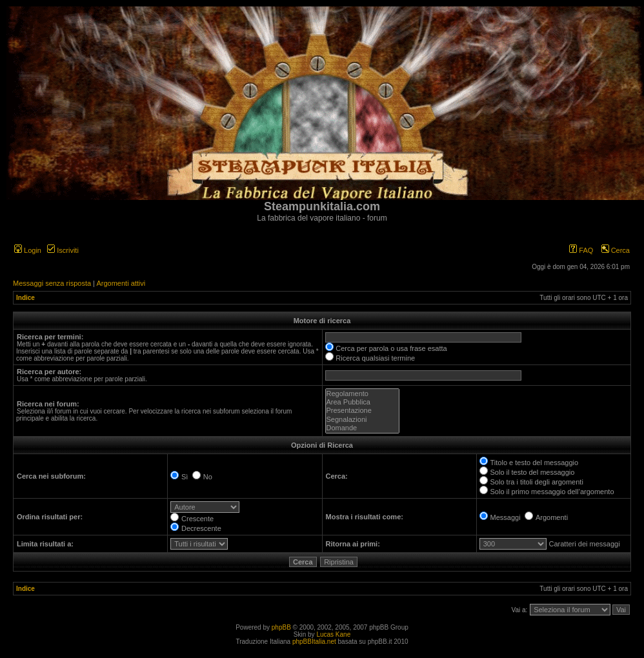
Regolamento (362, 394)
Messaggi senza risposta (52, 283)
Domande (362, 428)
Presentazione (362, 411)
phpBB (281, 627)
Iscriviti (63, 250)
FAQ (581, 250)
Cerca (616, 250)
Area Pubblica (362, 402)
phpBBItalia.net (314, 642)
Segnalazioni (362, 420)
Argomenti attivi (121, 283)
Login (28, 250)
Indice (25, 298)
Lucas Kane (333, 634)
